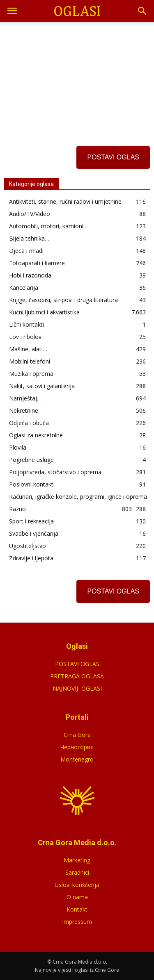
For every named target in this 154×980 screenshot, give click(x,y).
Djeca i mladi (26, 251)
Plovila (18, 447)
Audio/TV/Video (30, 214)
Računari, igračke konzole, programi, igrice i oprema (78, 497)
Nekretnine (24, 410)
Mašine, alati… (28, 349)
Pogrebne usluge (31, 460)
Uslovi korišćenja (77, 885)
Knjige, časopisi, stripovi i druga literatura (63, 300)
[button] (143, 11)
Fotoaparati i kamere (37, 263)
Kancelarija (24, 288)
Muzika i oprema (31, 374)
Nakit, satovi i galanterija (42, 386)
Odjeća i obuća (29, 423)
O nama (77, 897)
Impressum (77, 922)
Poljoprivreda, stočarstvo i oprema (55, 472)
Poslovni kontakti (32, 484)
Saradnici (77, 872)
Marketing (77, 860)
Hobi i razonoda (30, 275)
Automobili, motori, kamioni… (48, 226)
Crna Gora (77, 735)
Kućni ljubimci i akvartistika (44, 312)
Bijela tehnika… (29, 238)
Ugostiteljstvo (28, 546)
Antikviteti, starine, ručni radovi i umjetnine (65, 201)
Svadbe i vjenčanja (34, 533)
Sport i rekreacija (31, 521)
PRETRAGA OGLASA (77, 676)
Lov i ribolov (25, 337)
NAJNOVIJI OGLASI (77, 688)
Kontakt (77, 909)
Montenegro (77, 759)
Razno (17, 509)
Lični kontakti (26, 324)
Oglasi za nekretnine (36, 435)
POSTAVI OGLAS (113, 157)
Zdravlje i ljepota (31, 558)
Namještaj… (25, 398)
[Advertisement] (77, 77)
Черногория (77, 747)
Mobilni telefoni (30, 361)
